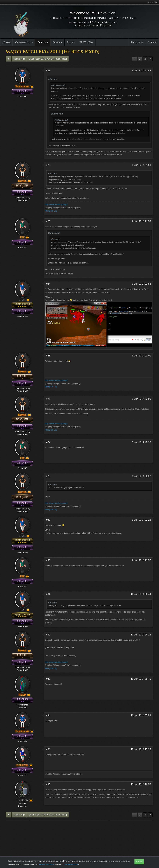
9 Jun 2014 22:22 (141, 476)
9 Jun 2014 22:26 (141, 520)
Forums (43, 42)
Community (24, 42)
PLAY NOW (86, 42)
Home (6, 42)
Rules (71, 42)
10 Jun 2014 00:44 (141, 594)
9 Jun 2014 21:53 (141, 165)
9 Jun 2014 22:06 (141, 399)
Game (57, 42)
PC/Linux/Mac (100, 23)
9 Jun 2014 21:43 (141, 71)
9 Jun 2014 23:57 (141, 560)
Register (137, 42)
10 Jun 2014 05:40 (141, 679)
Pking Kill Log (51, 211)
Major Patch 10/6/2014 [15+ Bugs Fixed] (48, 59)
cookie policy (71, 865)
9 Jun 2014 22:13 (141, 442)
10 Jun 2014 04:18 (141, 635)
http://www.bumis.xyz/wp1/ (57, 205)
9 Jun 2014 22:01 (141, 356)
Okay (139, 862)
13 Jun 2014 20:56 (141, 784)
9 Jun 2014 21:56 (141, 284)
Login (152, 42)
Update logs (19, 59)
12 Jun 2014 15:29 (141, 749)
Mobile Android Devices (93, 26)
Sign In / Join (153, 2)
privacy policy (47, 865)
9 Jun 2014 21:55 (141, 221)
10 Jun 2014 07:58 (141, 715)
